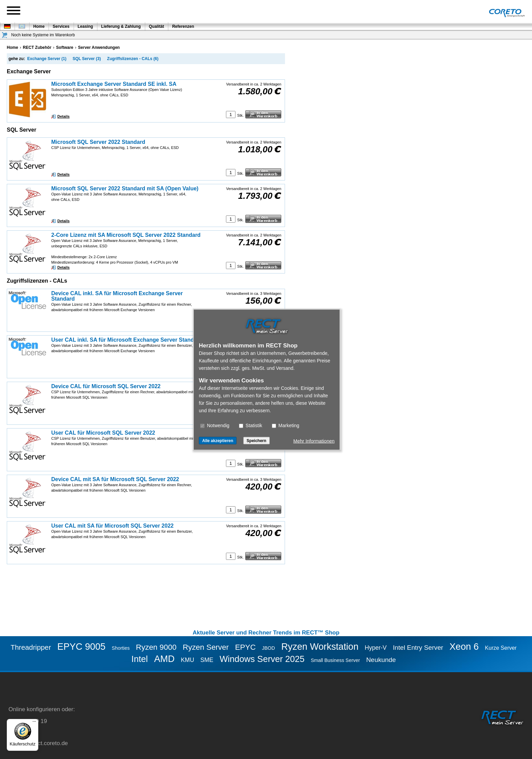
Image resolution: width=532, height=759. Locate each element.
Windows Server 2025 (262, 659)
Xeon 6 (464, 647)
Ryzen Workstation (320, 647)
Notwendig (215, 425)
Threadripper (31, 647)
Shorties (121, 648)
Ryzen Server (206, 647)
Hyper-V (376, 648)
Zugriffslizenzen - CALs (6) (133, 59)
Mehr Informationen (314, 441)
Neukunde (381, 660)
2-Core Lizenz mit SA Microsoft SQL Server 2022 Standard (126, 235)
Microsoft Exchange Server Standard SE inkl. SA (114, 84)
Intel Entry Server (418, 648)
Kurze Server (501, 648)
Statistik (251, 425)
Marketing (286, 425)
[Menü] (34, 723)
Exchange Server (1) (47, 59)
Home (39, 26)
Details (63, 116)
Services (61, 26)
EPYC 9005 (81, 647)
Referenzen (183, 26)
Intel (139, 659)
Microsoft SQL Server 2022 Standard (98, 142)
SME (207, 660)
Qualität (157, 26)
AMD (164, 659)
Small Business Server (335, 660)
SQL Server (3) (87, 59)
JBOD (268, 648)
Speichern (256, 440)
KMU (187, 660)
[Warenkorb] (5, 35)
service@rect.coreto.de (38, 743)
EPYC (245, 647)
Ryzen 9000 (156, 647)
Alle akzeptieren (218, 440)
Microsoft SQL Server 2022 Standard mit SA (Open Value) (125, 188)
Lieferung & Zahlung (121, 26)
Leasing (85, 26)
